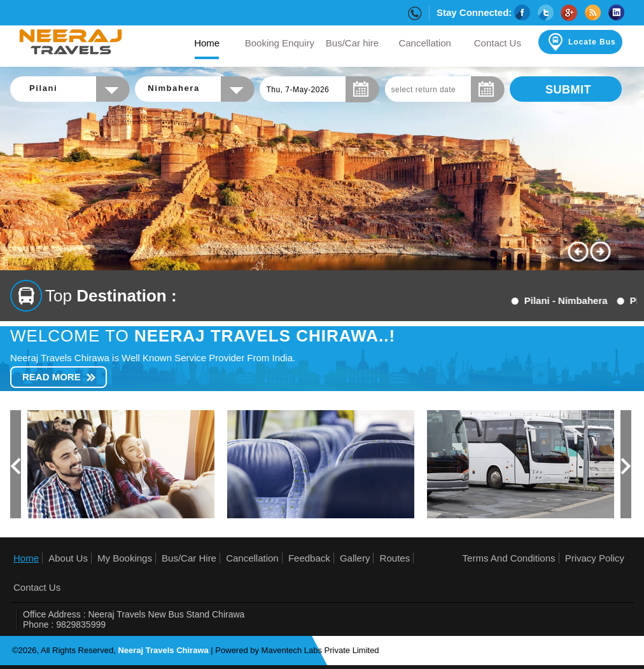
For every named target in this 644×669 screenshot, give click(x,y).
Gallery (355, 558)
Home (26, 558)
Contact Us (498, 43)
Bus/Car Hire (189, 558)
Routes (395, 558)
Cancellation (425, 43)
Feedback (309, 558)
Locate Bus (581, 42)
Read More (52, 377)
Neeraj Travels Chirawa (163, 650)
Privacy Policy (595, 558)
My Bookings (125, 558)
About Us (68, 558)
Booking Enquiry (280, 43)
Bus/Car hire (352, 43)
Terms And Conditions (509, 558)
